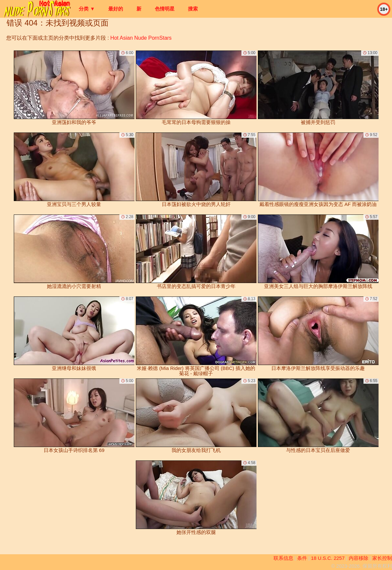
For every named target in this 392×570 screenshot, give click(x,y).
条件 (302, 558)
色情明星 (165, 9)
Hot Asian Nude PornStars (141, 38)
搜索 (193, 9)
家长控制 (382, 558)
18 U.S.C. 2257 (328, 558)
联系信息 (283, 558)
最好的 (116, 9)
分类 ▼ (87, 9)
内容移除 (359, 558)
